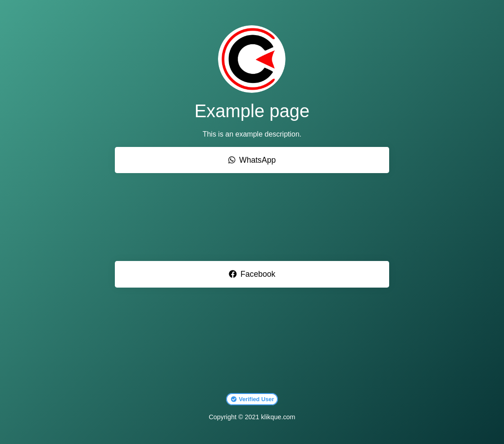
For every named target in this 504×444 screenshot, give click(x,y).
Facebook (252, 274)
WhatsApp (252, 160)
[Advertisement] (252, 217)
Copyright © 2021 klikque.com (252, 417)
